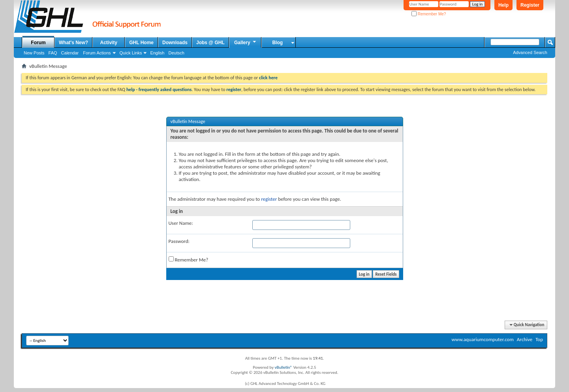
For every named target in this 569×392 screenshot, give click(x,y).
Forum (38, 43)
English (157, 53)
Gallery (246, 42)
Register (530, 5)
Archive (525, 339)
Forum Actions (97, 53)
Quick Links (131, 53)
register (269, 199)
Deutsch (176, 53)
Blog (277, 43)
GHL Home (141, 43)
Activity (109, 43)
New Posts (34, 53)
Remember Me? (429, 14)
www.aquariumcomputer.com (482, 339)
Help (503, 5)
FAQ (53, 53)
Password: (179, 241)
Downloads (175, 43)
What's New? (73, 43)
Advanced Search (530, 52)
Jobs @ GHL (210, 43)
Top (539, 339)
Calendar (70, 53)
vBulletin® (283, 367)
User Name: (181, 223)
